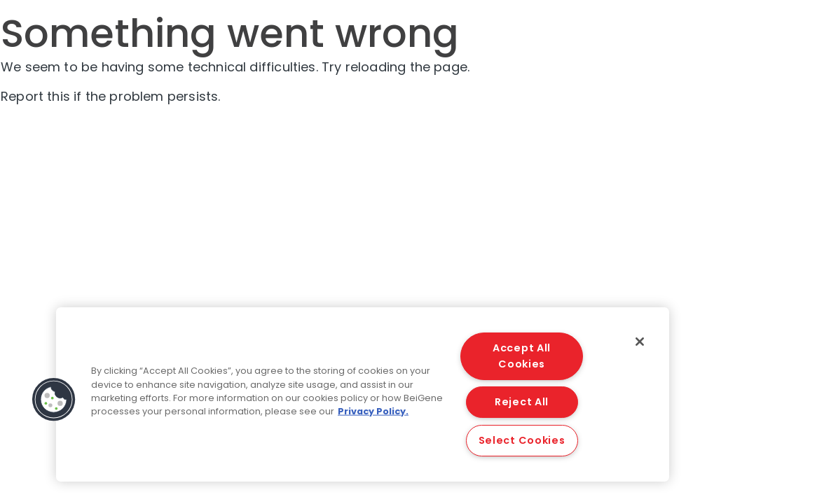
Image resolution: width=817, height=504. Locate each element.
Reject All (522, 402)
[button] (54, 400)
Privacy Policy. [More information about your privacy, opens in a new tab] (373, 411)
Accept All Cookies (522, 356)
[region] (363, 394)
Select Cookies (522, 440)
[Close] (640, 342)
